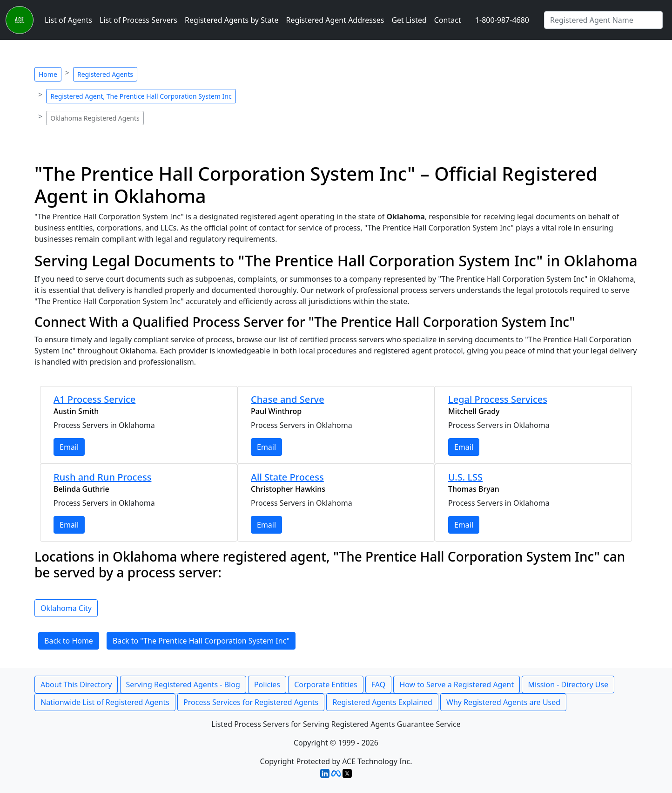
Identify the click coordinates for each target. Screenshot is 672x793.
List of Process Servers (138, 20)
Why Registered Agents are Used (503, 702)
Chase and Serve (288, 399)
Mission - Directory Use (568, 685)
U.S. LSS (465, 477)
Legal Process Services (498, 399)
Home (48, 74)
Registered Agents (105, 74)
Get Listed (409, 20)
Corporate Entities (326, 685)
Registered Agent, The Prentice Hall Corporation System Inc (141, 96)
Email (69, 447)
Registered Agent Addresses (335, 20)
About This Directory (76, 685)
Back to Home (69, 641)
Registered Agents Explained (382, 702)
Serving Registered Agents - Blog (183, 685)
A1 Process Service (94, 399)
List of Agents (68, 20)
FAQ (378, 685)
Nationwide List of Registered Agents (105, 702)
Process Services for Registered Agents (251, 702)
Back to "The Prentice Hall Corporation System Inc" (201, 641)
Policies (267, 685)
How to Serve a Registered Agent (457, 685)
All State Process (287, 477)
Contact (448, 20)
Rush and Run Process (102, 477)
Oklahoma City (66, 608)
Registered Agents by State (232, 20)
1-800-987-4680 (502, 20)
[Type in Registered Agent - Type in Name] (603, 20)
